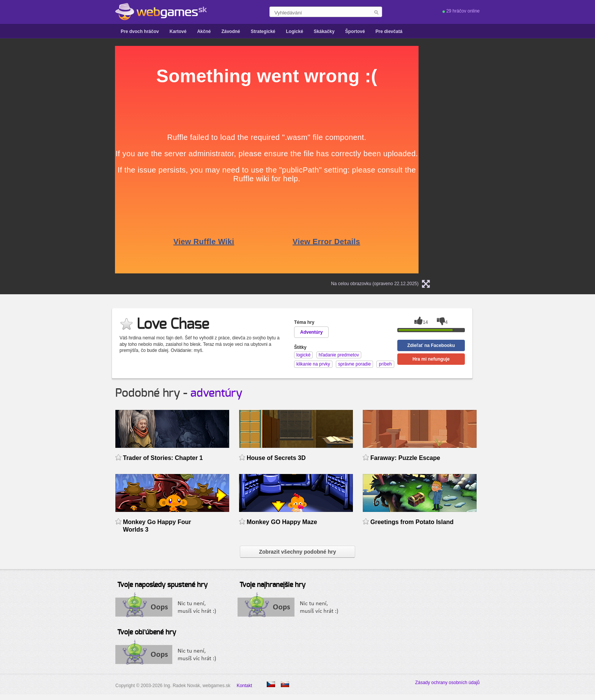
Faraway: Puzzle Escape (405, 458)
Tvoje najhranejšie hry (272, 585)
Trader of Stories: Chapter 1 (163, 458)
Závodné (231, 31)
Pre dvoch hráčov (140, 31)
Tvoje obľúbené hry (147, 633)
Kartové (178, 31)
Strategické (263, 31)
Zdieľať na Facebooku (431, 345)
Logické (294, 31)
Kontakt (245, 686)
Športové (355, 31)
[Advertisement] (39, 160)
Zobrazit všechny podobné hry (297, 552)
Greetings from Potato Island (412, 522)
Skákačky (324, 31)
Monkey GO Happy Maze (282, 522)
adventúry (216, 393)
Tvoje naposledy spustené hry (162, 585)
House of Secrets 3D (276, 458)
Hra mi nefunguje (431, 359)
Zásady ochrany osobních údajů (447, 683)
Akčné (204, 31)
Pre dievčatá (389, 31)
